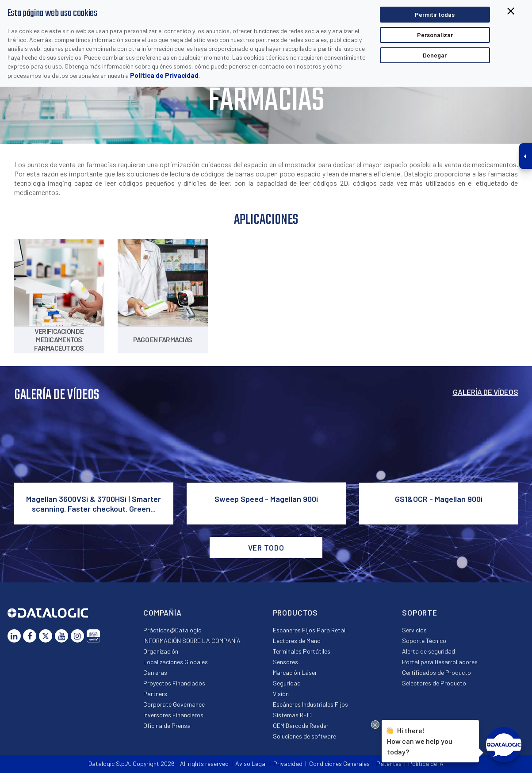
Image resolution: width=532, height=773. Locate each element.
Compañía (163, 612)
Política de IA (426, 763)
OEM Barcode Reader (301, 725)
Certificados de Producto (436, 672)
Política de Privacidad (164, 75)
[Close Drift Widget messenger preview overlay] (375, 725)
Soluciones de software (304, 736)
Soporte (420, 612)
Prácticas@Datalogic (172, 630)
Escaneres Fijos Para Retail (310, 630)
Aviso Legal (251, 763)
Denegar (435, 55)
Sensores (285, 662)
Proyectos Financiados (174, 683)
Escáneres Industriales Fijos (310, 704)
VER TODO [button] (266, 547)
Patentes (389, 763)
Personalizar (435, 35)
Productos (296, 612)
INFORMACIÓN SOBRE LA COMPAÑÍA (192, 641)
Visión (281, 694)
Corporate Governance (174, 704)
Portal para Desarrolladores (440, 662)
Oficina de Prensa (167, 725)
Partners (155, 694)
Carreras (155, 672)
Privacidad (288, 763)
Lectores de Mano (297, 641)
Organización (161, 651)
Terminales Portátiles (302, 651)
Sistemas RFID (292, 715)
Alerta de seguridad (429, 651)
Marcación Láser (295, 672)
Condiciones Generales (339, 763)
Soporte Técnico (424, 641)
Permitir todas (435, 14)
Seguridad (287, 683)
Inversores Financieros (173, 715)
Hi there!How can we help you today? (420, 740)
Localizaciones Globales (176, 662)
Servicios (414, 630)
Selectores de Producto (434, 683)
